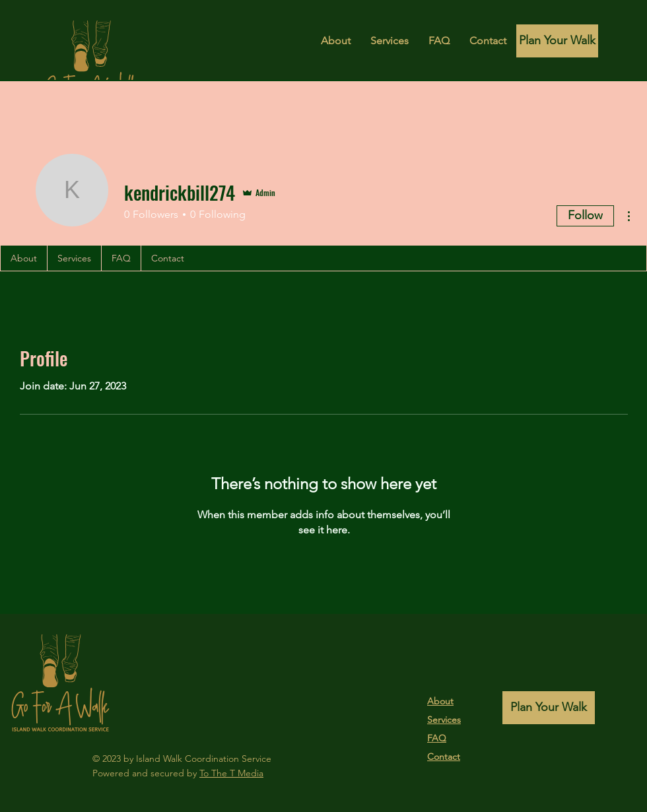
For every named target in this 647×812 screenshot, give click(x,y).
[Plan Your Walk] (557, 41)
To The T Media (231, 773)
